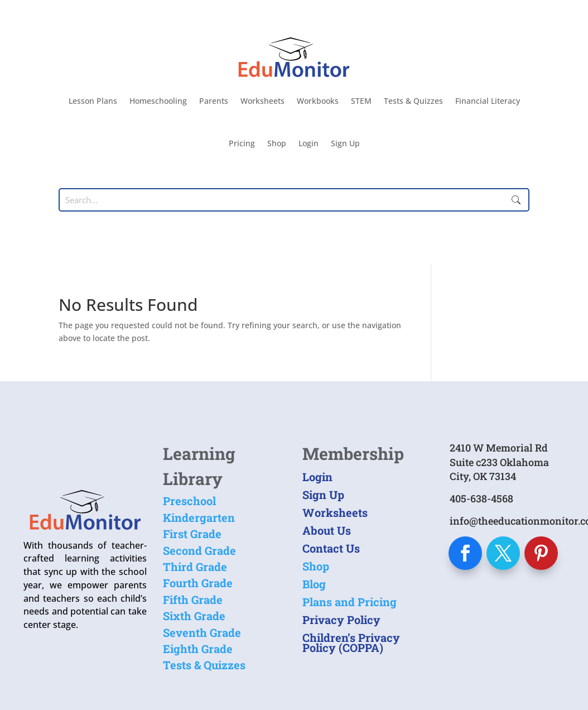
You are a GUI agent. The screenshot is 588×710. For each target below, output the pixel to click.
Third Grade (195, 567)
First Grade (192, 534)
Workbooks (318, 101)
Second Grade (199, 550)
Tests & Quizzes (413, 101)
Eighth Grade (198, 649)
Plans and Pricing (350, 602)
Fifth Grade (193, 599)
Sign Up (345, 143)
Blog (314, 584)
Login (309, 143)
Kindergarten (199, 517)
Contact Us (331, 548)
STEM (361, 101)
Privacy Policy (341, 620)
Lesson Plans (93, 101)
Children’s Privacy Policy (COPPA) (351, 642)
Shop (277, 143)
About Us (327, 530)
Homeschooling (158, 101)
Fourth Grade (198, 583)
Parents (214, 101)
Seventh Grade (202, 632)
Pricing (242, 143)
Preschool (189, 501)
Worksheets (262, 101)
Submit (516, 200)
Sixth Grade (194, 616)
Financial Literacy (488, 101)
